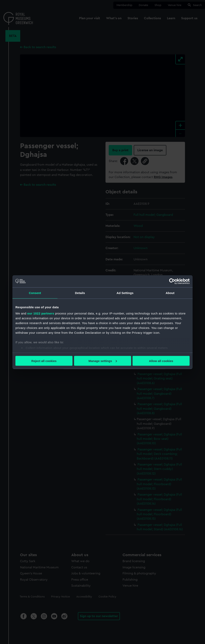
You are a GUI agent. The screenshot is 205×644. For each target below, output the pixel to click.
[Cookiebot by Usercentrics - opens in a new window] (172, 281)
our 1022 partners (41, 313)
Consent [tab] (35, 293)
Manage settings (103, 361)
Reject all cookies (44, 361)
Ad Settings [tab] (125, 293)
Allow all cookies (161, 361)
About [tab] (170, 293)
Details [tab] (80, 293)
